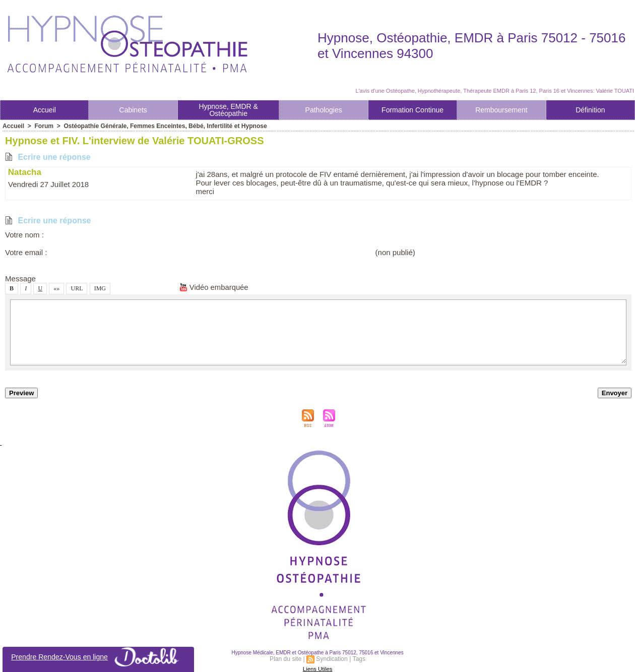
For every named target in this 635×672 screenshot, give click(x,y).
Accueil (45, 110)
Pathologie (324, 110)
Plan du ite (286, 659)
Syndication (332, 659)
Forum (44, 126)
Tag (359, 659)
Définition (590, 110)
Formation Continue (412, 110)
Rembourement (501, 110)
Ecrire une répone (48, 157)
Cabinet (133, 110)
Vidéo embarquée (214, 287)
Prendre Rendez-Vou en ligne (99, 657)
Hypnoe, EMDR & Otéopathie (228, 110)
